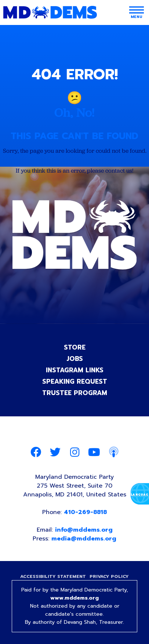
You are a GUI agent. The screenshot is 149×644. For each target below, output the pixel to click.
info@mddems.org (84, 530)
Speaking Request (75, 381)
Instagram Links (75, 370)
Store (75, 347)
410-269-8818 (85, 512)
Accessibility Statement (53, 576)
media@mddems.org (84, 539)
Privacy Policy (109, 576)
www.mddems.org (74, 598)
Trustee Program (75, 393)
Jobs (75, 359)
